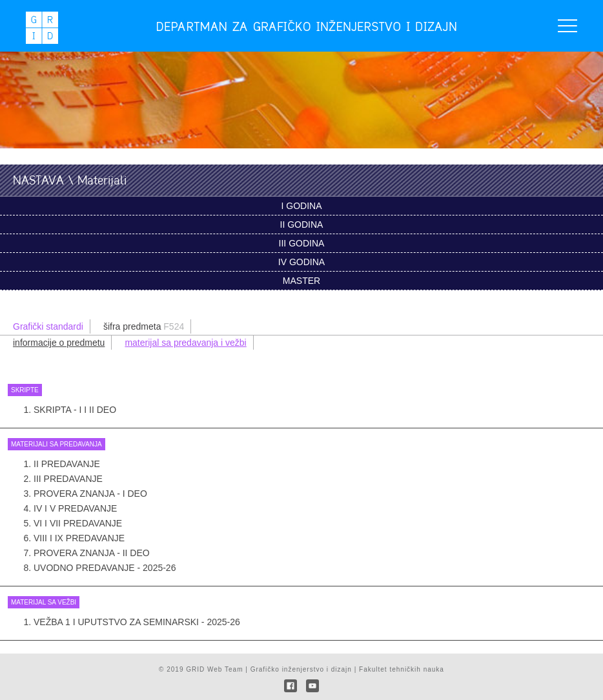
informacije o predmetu (59, 343)
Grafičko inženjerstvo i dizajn (301, 669)
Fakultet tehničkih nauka (402, 669)
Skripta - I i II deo (75, 410)
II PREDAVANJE (67, 464)
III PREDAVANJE (68, 479)
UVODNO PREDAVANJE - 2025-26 (105, 568)
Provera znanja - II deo (92, 553)
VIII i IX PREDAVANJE (79, 538)
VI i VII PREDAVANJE (78, 523)
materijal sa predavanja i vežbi (185, 343)
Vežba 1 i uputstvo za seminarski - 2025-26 (137, 622)
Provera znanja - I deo (90, 494)
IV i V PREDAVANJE (75, 508)
